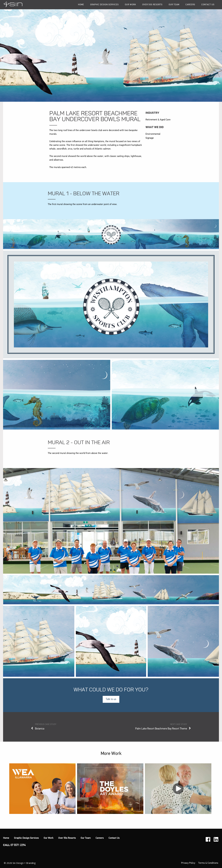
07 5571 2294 (18, 845)
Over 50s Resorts (152, 5)
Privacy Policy (188, 863)
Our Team (174, 5)
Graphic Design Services (104, 5)
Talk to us (111, 699)
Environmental (153, 134)
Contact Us (208, 5)
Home (81, 5)
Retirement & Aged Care (158, 120)
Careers (190, 5)
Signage (150, 138)
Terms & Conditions (208, 863)
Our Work (131, 5)
